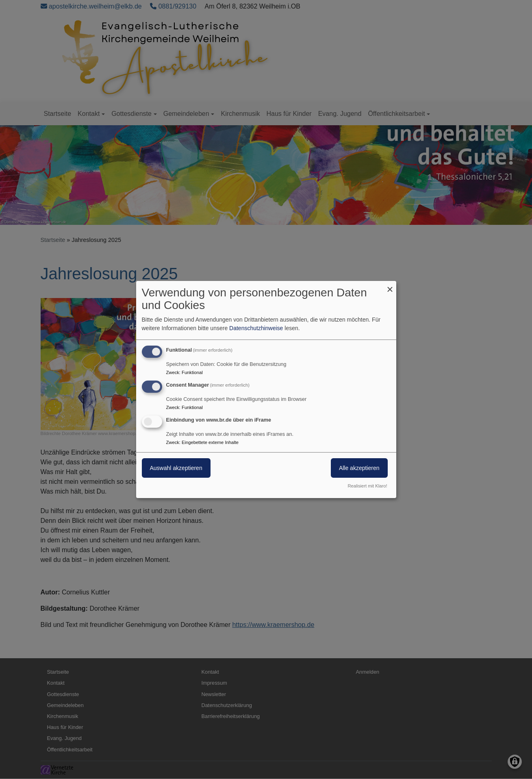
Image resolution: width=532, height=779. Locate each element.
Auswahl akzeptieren (176, 468)
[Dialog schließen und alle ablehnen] (390, 286)
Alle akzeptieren (359, 468)
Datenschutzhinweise (256, 328)
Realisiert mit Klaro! (368, 486)
